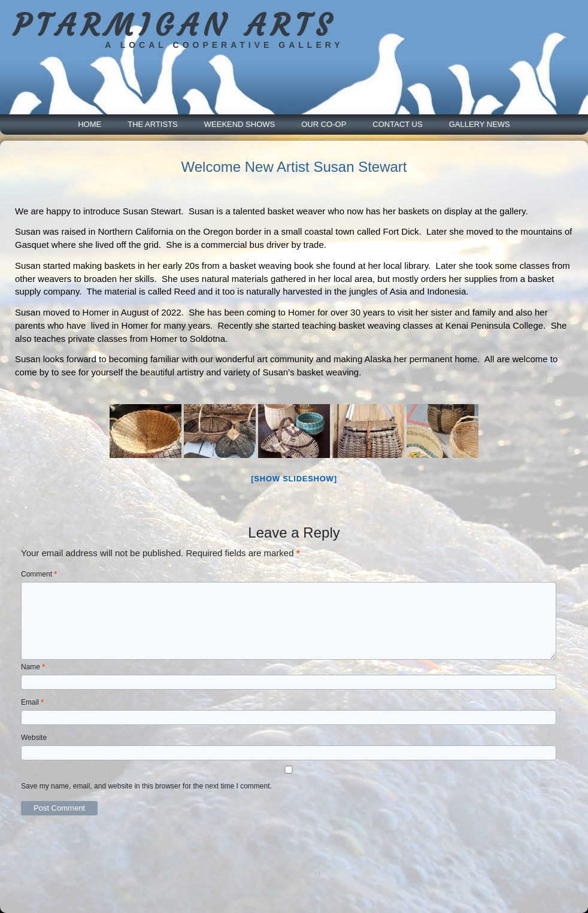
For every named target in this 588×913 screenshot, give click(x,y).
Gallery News (480, 124)
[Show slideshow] (294, 479)
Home (90, 124)
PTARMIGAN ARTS (175, 25)
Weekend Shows (240, 124)
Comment (39, 574)
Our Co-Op (324, 124)
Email (32, 702)
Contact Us (397, 124)
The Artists (153, 124)
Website (34, 738)
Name (33, 667)
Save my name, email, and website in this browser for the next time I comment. (146, 786)
